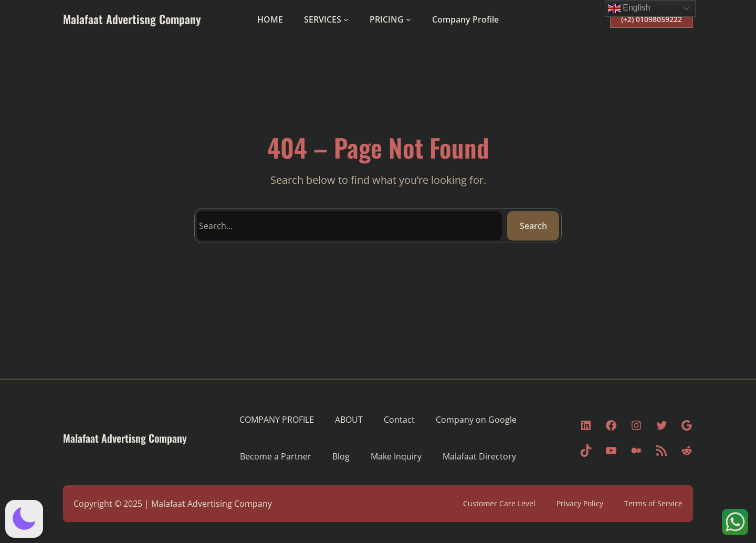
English (629, 8)
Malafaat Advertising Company (212, 504)
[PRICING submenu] (408, 19)
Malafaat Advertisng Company (132, 19)
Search (533, 226)
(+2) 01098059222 (652, 19)
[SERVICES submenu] (346, 19)
